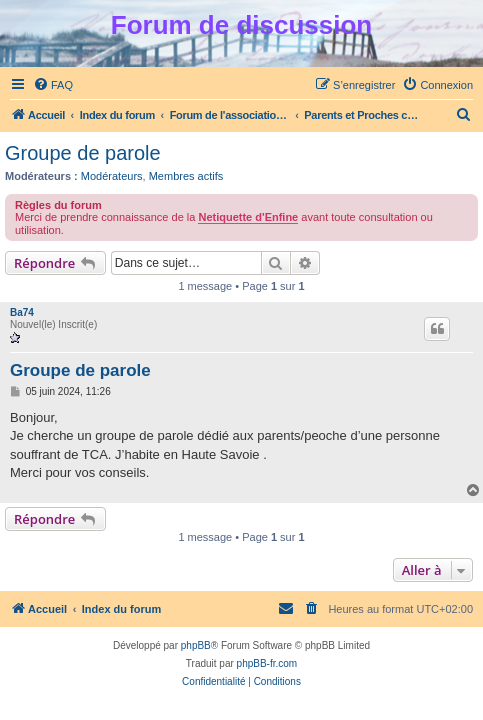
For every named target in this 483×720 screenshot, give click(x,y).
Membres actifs (186, 176)
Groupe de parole (83, 153)
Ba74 (22, 312)
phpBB (196, 645)
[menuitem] (53, 85)
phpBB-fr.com (267, 663)
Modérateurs (112, 176)
